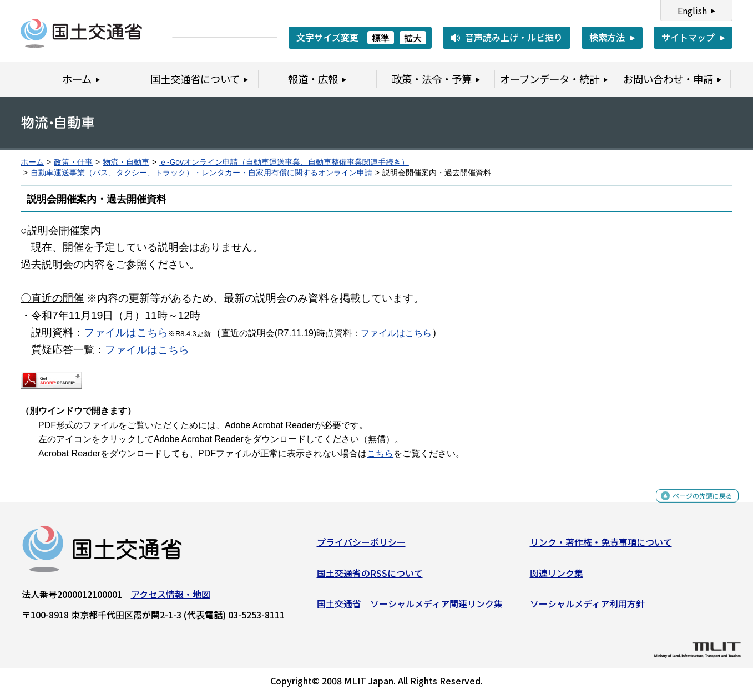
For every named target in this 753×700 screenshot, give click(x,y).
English (692, 11)
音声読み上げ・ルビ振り (514, 37)
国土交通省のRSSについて (370, 577)
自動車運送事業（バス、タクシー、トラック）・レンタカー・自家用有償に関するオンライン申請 (201, 173)
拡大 (413, 38)
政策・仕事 (73, 162)
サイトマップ (688, 37)
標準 (381, 38)
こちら (380, 453)
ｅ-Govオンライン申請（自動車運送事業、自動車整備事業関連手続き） (284, 162)
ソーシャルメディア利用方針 (587, 608)
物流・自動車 (126, 162)
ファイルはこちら (126, 333)
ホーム (32, 162)
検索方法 (607, 37)
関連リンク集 (557, 577)
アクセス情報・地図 (171, 598)
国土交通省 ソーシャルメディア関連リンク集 (410, 608)
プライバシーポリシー (361, 546)
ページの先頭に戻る (693, 506)
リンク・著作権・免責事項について (601, 546)
